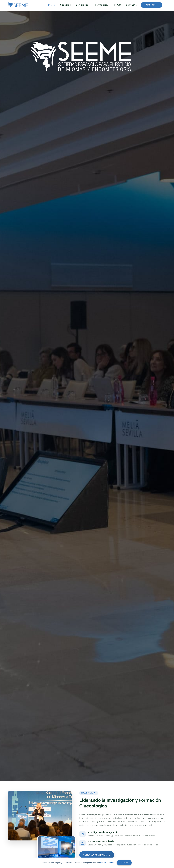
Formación (101, 5)
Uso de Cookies (108, 862)
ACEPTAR (124, 863)
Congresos (82, 5)
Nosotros (65, 5)
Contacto (131, 5)
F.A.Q (118, 5)
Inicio (52, 5)
